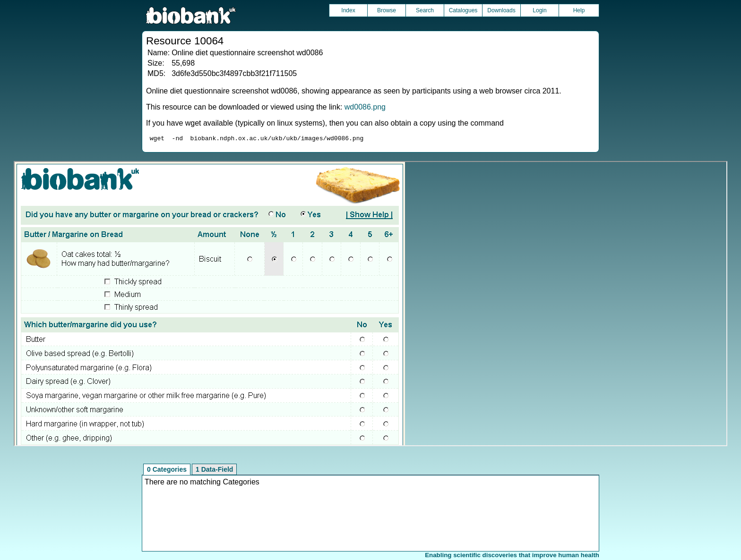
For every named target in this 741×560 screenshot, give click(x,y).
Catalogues (463, 10)
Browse (387, 10)
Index (348, 10)
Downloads (501, 10)
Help (579, 10)
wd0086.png (365, 107)
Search (425, 10)
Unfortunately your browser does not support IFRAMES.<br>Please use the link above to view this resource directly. (370, 305)
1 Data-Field (214, 471)
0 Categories (167, 471)
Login (539, 10)
